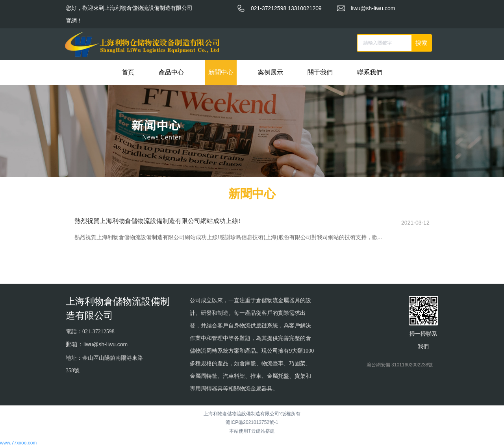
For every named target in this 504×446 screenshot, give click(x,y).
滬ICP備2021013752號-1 (252, 422)
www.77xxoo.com (18, 442)
